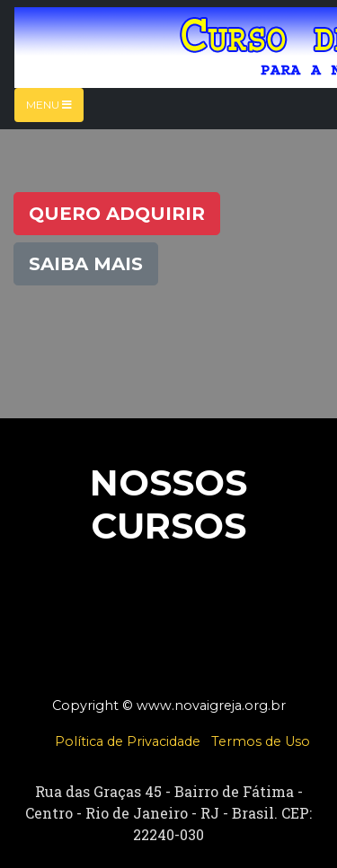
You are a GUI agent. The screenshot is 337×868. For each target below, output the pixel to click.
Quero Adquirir (117, 214)
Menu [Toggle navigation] (49, 105)
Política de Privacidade (128, 741)
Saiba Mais (86, 264)
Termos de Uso (261, 741)
